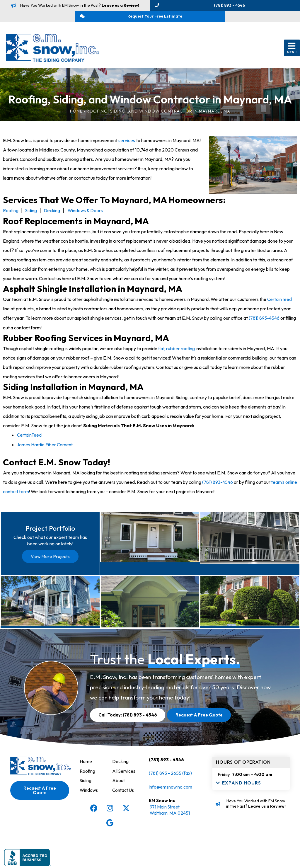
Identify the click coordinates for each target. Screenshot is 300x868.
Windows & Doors (86, 214)
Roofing (11, 214)
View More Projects (50, 562)
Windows (89, 818)
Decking (53, 214)
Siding (31, 214)
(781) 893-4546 (264, 321)
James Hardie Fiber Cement (45, 447)
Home (76, 114)
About (119, 809)
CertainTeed (280, 302)
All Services (124, 799)
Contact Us (124, 818)
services (127, 144)
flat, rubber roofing (177, 351)
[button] (292, 51)
